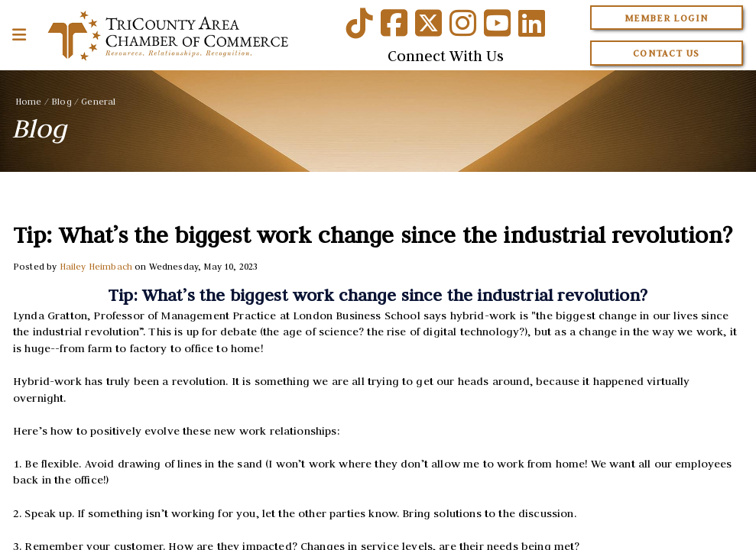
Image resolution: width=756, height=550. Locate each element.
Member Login (666, 18)
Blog (62, 101)
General (98, 101)
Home (29, 101)
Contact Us (667, 53)
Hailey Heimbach (96, 266)
